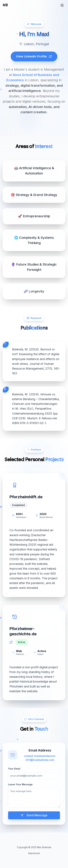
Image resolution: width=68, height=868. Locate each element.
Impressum (34, 853)
